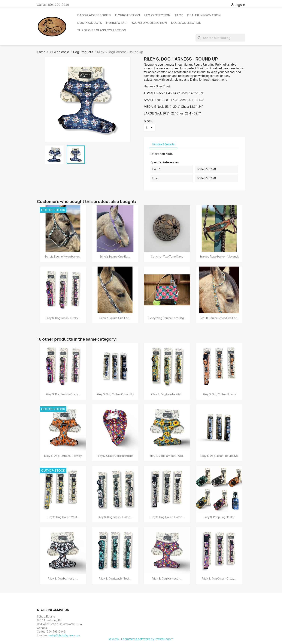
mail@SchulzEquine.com (64, 635)
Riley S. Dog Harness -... (63, 578)
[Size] (150, 128)
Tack (179, 15)
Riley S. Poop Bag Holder (219, 517)
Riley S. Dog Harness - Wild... (167, 456)
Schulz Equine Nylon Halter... (63, 256)
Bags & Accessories (94, 15)
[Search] (220, 38)
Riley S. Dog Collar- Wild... (63, 517)
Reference (157, 154)
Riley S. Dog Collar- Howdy (219, 394)
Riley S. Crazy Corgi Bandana (115, 456)
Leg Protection (157, 15)
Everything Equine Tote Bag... (167, 318)
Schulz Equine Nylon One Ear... (219, 318)
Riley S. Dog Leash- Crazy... (63, 318)
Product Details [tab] (163, 144)
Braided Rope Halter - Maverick (219, 256)
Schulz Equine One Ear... (115, 256)
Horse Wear (116, 23)
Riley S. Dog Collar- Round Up (115, 394)
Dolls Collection (186, 23)
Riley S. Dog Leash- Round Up (219, 456)
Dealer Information (204, 15)
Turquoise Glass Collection (102, 30)
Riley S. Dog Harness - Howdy (63, 456)
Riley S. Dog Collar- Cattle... (167, 517)
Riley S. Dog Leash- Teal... (115, 578)
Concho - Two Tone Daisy (167, 256)
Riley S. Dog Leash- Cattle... (115, 517)
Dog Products (90, 23)
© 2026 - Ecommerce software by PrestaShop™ (141, 639)
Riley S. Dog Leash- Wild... (167, 394)
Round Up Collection (149, 23)
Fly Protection (127, 15)
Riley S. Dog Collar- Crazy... (219, 578)
